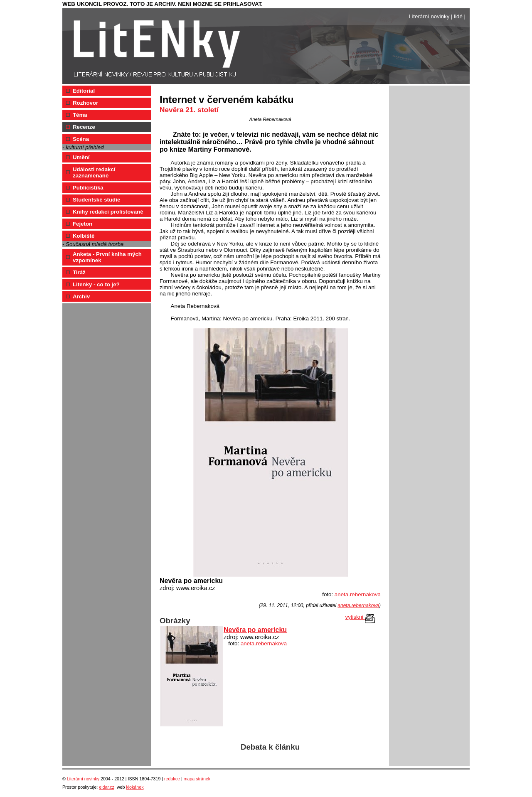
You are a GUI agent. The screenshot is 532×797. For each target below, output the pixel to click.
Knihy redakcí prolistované (108, 212)
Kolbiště (84, 236)
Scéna (81, 139)
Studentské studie (96, 200)
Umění (81, 157)
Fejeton (83, 224)
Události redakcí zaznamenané (94, 172)
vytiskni (360, 617)
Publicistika (88, 188)
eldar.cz (107, 787)
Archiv (81, 296)
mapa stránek (197, 779)
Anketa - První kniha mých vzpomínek (107, 257)
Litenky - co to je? (96, 284)
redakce (172, 779)
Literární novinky (429, 16)
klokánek (135, 787)
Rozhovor (85, 103)
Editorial (84, 91)
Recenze (84, 127)
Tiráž (79, 272)
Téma (80, 115)
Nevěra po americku (255, 630)
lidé (458, 16)
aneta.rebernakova (358, 594)
